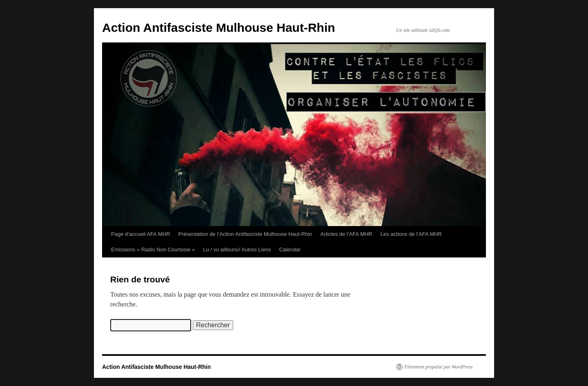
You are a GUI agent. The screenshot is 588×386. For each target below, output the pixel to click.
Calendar (290, 250)
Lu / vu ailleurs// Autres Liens (237, 250)
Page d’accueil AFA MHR (141, 234)
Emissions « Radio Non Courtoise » (153, 250)
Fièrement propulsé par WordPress (438, 367)
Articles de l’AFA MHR (346, 234)
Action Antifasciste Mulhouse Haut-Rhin (219, 28)
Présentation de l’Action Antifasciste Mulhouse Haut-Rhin (245, 234)
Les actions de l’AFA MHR (411, 234)
